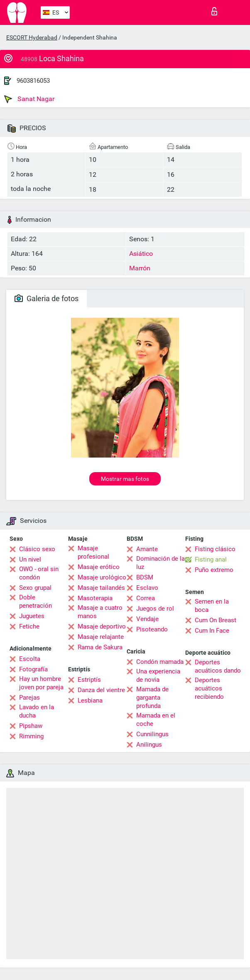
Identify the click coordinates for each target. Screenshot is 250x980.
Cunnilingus (152, 734)
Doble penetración (36, 601)
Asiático (141, 254)
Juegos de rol (155, 609)
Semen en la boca (212, 606)
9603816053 (33, 81)
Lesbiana (90, 700)
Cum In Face (212, 631)
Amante (147, 549)
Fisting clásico (215, 549)
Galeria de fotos (47, 298)
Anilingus (149, 745)
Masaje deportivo (102, 626)
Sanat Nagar (29, 99)
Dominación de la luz (161, 563)
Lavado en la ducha (37, 711)
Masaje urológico (102, 577)
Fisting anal (211, 559)
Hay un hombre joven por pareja (41, 683)
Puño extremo (214, 570)
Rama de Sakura (100, 647)
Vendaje (147, 619)
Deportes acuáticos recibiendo (209, 688)
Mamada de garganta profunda (152, 698)
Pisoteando (152, 629)
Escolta (30, 659)
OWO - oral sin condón (39, 573)
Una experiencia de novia (158, 676)
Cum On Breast (216, 620)
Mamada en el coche (156, 720)
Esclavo (147, 588)
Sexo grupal (35, 588)
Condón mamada (160, 662)
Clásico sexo (37, 549)
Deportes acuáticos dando (218, 666)
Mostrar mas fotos (125, 479)
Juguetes (32, 616)
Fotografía (33, 669)
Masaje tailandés (101, 588)
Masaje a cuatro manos (100, 612)
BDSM (145, 577)
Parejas (29, 698)
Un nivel (30, 559)
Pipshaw (31, 726)
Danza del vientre (101, 690)
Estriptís (89, 680)
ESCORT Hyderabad (32, 37)
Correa (146, 598)
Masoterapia (95, 598)
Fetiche (29, 626)
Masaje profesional (93, 552)
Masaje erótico (99, 567)
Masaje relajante (101, 637)
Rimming (31, 736)
